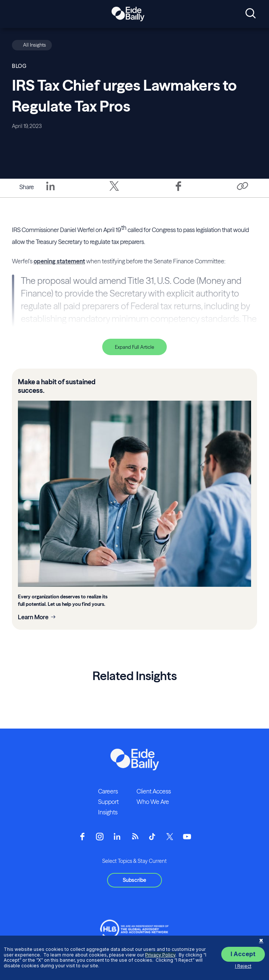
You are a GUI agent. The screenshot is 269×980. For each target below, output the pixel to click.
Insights (108, 812)
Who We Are (153, 802)
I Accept (243, 954)
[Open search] (251, 14)
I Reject (243, 966)
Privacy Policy (160, 955)
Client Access (154, 791)
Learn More (33, 617)
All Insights (35, 45)
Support (108, 802)
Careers (108, 791)
